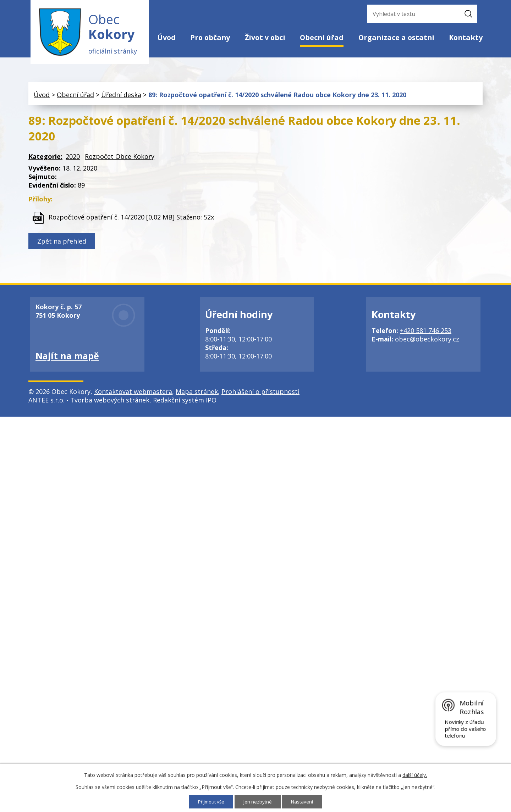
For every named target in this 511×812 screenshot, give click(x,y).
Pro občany (210, 37)
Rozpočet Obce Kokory (120, 159)
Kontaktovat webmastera (133, 394)
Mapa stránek (197, 394)
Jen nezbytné (259, 802)
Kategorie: (45, 159)
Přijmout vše (210, 802)
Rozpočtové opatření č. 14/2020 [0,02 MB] (112, 219)
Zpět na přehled (62, 244)
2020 (73, 159)
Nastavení (304, 802)
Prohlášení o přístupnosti (260, 394)
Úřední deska (121, 97)
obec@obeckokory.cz (427, 341)
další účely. (415, 775)
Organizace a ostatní (396, 37)
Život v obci (265, 37)
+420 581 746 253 (426, 333)
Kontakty (466, 37)
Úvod (166, 37)
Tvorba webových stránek (110, 402)
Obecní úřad (322, 37)
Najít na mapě (67, 358)
